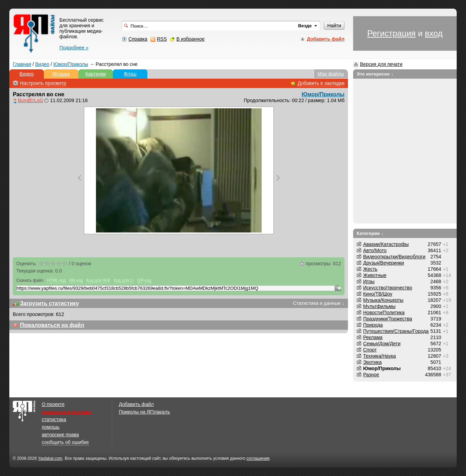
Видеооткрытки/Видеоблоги (394, 257)
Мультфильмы (379, 306)
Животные (375, 275)
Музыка (61, 74)
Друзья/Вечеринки (384, 263)
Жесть (370, 269)
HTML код (56, 280)
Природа (373, 325)
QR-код (144, 280)
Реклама (373, 337)
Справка (138, 39)
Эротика (372, 362)
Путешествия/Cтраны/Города (396, 331)
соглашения (258, 458)
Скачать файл (30, 280)
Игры (369, 281)
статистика (54, 419)
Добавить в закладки (321, 83)
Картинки (95, 74)
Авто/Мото (375, 250)
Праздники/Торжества (388, 319)
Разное (371, 375)
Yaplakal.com (50, 458)
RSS (162, 39)
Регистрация (391, 33)
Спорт (370, 350)
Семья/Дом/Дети (382, 344)
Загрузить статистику (50, 303)
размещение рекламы (66, 412)
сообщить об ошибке (65, 442)
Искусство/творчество (388, 288)
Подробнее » (74, 48)
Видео (42, 64)
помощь (51, 427)
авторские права (60, 435)
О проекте (53, 404)
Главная (22, 64)
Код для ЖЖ (98, 280)
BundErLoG (31, 100)
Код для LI (124, 280)
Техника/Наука (380, 356)
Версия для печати (381, 64)
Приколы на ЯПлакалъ (144, 412)
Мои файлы (331, 74)
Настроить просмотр (43, 83)
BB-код (76, 280)
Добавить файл (136, 404)
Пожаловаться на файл (52, 325)
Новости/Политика (384, 313)
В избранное (191, 39)
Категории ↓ (370, 233)
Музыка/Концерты (383, 300)
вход (434, 33)
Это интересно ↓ (375, 74)
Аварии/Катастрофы (386, 244)
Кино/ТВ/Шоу (378, 294)
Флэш (130, 74)
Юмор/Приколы (71, 64)
